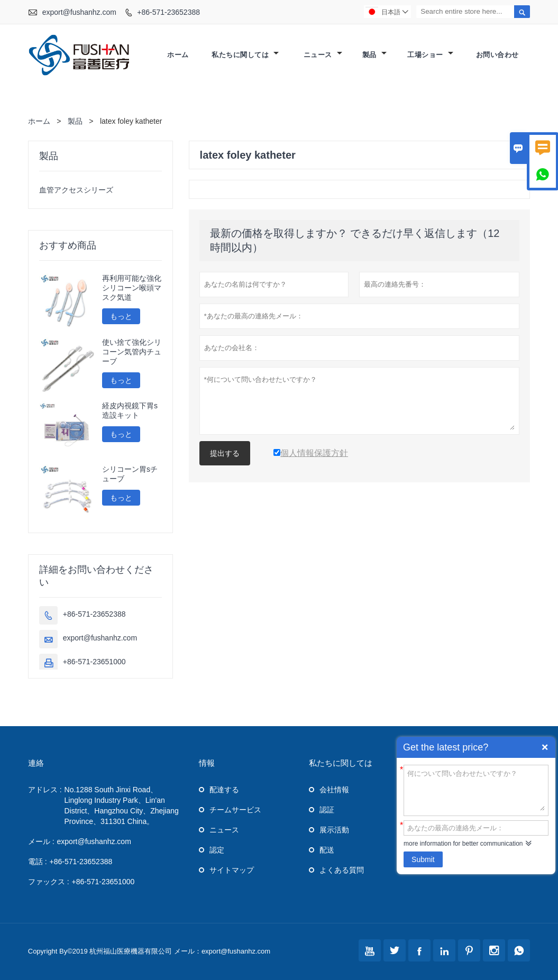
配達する (224, 790)
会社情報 (334, 790)
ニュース (323, 55)
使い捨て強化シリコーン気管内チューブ (132, 352)
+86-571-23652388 (168, 12)
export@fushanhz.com (79, 12)
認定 (217, 850)
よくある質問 (342, 870)
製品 (374, 55)
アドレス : (45, 790)
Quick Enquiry (545, 747)
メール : (41, 841)
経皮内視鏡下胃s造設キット (130, 410)
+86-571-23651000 (94, 662)
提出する (225, 453)
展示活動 (334, 830)
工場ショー (430, 55)
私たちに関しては (245, 55)
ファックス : (49, 882)
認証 (327, 810)
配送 (327, 850)
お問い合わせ (497, 55)
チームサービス (235, 810)
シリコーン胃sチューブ (130, 474)
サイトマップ (232, 870)
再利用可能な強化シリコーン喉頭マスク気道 (132, 288)
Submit (423, 859)
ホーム (178, 55)
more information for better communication (463, 844)
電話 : (38, 862)
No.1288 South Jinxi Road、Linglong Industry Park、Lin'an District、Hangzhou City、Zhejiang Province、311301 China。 (122, 805)
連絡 (36, 763)
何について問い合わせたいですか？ (476, 790)
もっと (121, 316)
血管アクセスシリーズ (76, 190)
